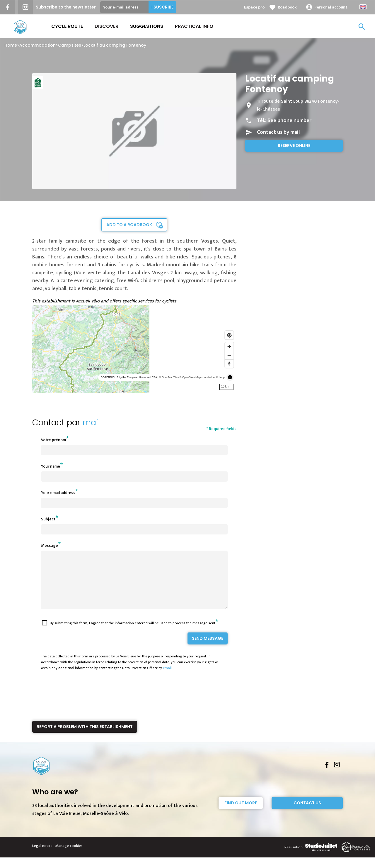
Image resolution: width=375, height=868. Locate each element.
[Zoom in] (229, 347)
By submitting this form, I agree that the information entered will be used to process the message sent (133, 634)
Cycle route (67, 26)
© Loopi (221, 377)
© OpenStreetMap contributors (197, 377)
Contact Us (307, 813)
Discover (106, 26)
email (167, 679)
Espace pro (254, 7)
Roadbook (287, 7)
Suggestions (147, 26)
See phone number (289, 121)
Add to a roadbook (129, 225)
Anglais (363, 7)
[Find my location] (229, 335)
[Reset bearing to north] (229, 364)
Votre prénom (53, 440)
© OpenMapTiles (169, 377)
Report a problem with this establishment (85, 737)
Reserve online (294, 145)
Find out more (241, 813)
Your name (51, 466)
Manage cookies (69, 856)
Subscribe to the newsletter (66, 7)
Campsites (70, 45)
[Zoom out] (229, 355)
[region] (134, 349)
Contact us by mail (278, 132)
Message (50, 545)
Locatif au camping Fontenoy (115, 45)
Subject (48, 519)
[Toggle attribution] (230, 377)
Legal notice (42, 856)
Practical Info (194, 26)
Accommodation (37, 45)
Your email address (58, 493)
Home (11, 45)
